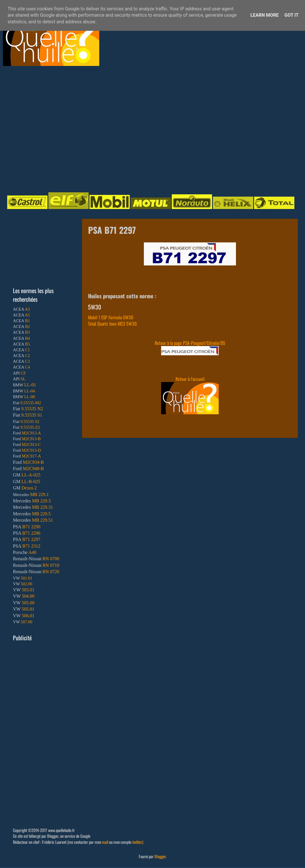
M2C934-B (33, 462)
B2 (27, 326)
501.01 (26, 578)
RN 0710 (51, 565)
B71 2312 (31, 546)
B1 (27, 321)
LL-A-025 (31, 475)
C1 (27, 350)
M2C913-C (31, 445)
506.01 (28, 616)
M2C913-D (31, 450)
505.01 (28, 609)
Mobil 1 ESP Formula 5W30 (111, 317)
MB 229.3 (41, 501)
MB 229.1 (40, 494)
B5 (27, 344)
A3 (27, 309)
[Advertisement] (54, 129)
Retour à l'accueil (190, 379)
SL (23, 379)
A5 (27, 315)
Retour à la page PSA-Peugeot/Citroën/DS (190, 343)
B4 (27, 338)
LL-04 (29, 391)
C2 (27, 356)
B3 (27, 332)
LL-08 (29, 397)
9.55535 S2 (30, 421)
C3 (27, 361)
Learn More (264, 15)
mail (105, 842)
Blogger (160, 856)
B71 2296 (31, 533)
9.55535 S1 (32, 415)
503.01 (28, 590)
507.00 (26, 622)
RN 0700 (51, 559)
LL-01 (30, 385)
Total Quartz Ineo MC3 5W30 (112, 324)
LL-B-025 (31, 482)
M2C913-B (31, 439)
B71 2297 (31, 539)
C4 (27, 367)
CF (23, 373)
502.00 (26, 584)
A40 (33, 552)
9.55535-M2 (31, 403)
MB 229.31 (42, 507)
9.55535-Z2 (30, 427)
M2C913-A (31, 433)
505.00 (28, 603)
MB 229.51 (42, 520)
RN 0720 (51, 572)
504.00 (28, 596)
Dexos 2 (29, 488)
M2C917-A (31, 456)
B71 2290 (31, 527)
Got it (291, 15)
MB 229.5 (41, 514)
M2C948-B (33, 469)
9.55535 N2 (32, 409)
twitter (137, 842)
